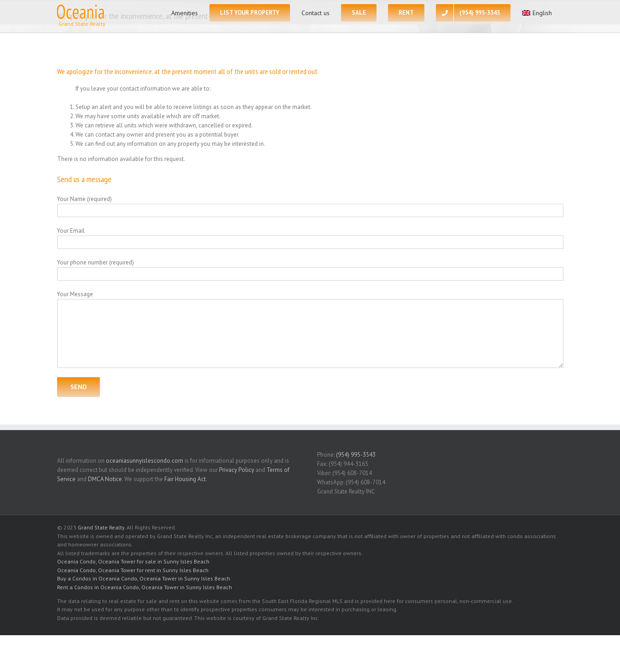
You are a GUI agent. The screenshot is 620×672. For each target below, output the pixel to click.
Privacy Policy (237, 470)
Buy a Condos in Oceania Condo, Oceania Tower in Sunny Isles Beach (144, 578)
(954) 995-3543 (356, 455)
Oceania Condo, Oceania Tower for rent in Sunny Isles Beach (133, 570)
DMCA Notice (105, 479)
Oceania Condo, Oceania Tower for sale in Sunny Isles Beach (133, 561)
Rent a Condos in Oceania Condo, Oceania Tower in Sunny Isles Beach (145, 587)
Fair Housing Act (185, 479)
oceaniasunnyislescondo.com (145, 461)
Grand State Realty (101, 527)
